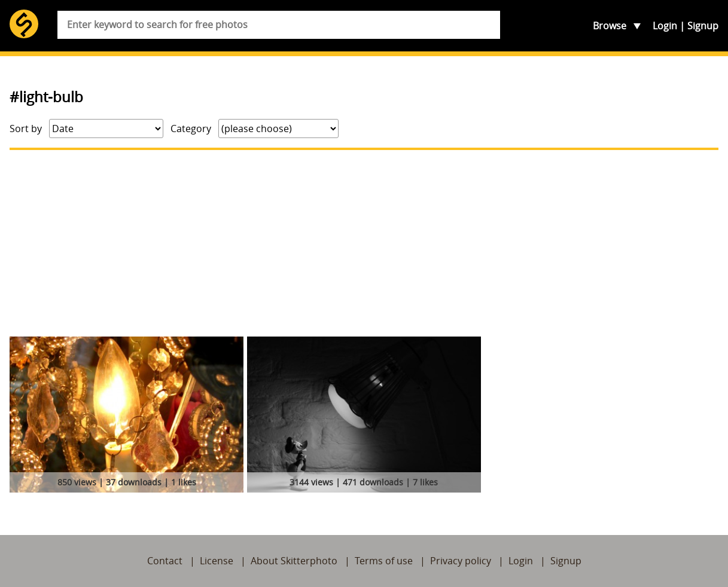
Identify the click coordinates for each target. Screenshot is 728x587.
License (217, 561)
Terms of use (384, 561)
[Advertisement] (364, 243)
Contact (165, 561)
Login (665, 26)
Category (191, 129)
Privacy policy (461, 561)
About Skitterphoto (294, 561)
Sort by (26, 129)
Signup (703, 26)
